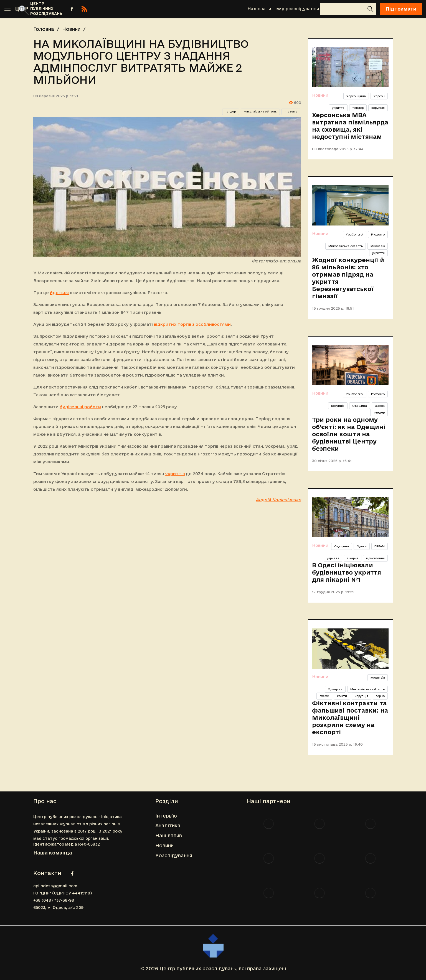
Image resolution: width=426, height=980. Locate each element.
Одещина (360, 406)
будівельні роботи (80, 407)
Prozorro (291, 112)
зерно (380, 696)
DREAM (380, 546)
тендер (231, 112)
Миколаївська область (260, 112)
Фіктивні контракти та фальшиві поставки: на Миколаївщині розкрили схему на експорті (350, 718)
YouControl (355, 234)
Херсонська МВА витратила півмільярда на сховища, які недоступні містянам (350, 126)
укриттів (175, 474)
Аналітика (168, 825)
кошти (342, 696)
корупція (378, 108)
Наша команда (53, 853)
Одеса (380, 406)
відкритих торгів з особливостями (192, 324)
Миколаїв (378, 246)
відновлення (375, 558)
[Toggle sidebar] (7, 9)
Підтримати (401, 9)
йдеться (59, 293)
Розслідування (174, 855)
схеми (324, 696)
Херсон (379, 96)
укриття (338, 108)
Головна (44, 29)
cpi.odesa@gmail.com (55, 886)
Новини (71, 29)
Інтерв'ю (166, 816)
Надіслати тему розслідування (283, 9)
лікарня (353, 558)
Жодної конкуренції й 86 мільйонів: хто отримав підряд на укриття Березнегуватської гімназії (348, 278)
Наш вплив (169, 835)
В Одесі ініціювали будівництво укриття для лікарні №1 (347, 572)
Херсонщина (356, 96)
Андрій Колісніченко (278, 500)
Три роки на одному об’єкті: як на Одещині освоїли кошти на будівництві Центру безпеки (349, 434)
